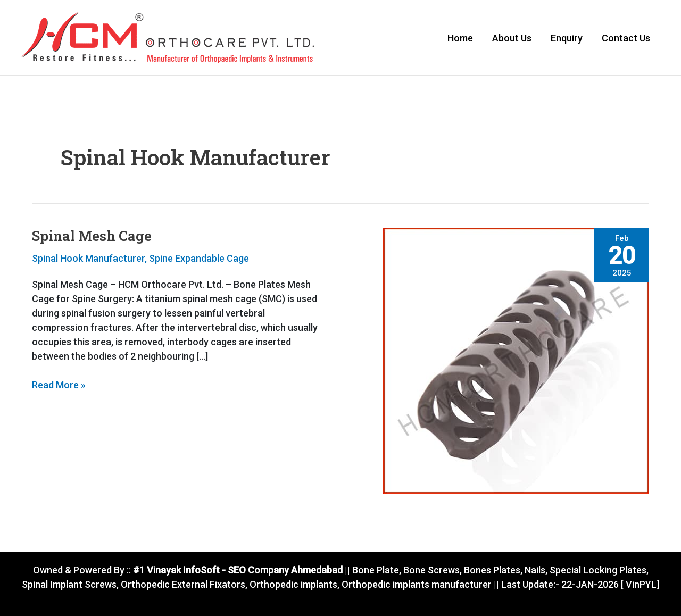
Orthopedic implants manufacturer (417, 584)
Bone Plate (375, 570)
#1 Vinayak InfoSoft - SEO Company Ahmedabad (237, 570)
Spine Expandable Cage (199, 258)
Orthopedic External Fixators (183, 584)
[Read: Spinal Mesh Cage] (516, 360)
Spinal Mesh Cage (92, 236)
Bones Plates (492, 570)
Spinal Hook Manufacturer (88, 258)
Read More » (59, 384)
